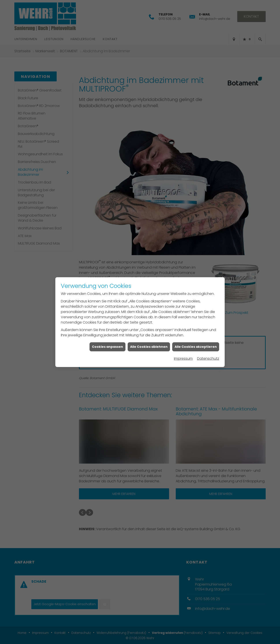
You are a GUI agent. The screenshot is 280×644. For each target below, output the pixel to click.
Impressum (183, 349)
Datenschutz (208, 349)
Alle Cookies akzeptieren (196, 337)
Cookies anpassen (107, 337)
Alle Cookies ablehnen (149, 337)
